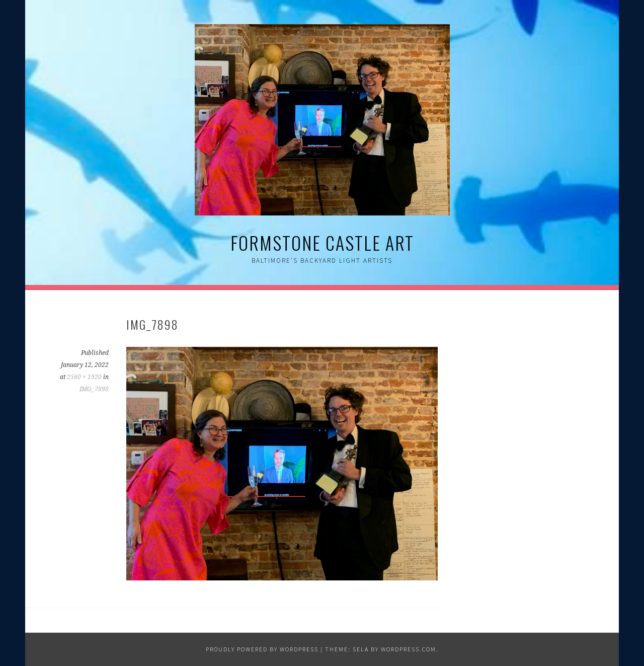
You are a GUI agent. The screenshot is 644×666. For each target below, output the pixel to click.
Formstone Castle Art (322, 242)
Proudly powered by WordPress (262, 649)
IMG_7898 (94, 389)
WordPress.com (409, 649)
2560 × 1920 (84, 377)
